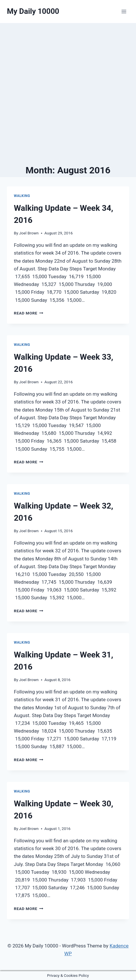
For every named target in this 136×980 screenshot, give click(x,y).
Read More (29, 313)
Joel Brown (29, 233)
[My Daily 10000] (33, 11)
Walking (22, 196)
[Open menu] (124, 11)
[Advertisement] (68, 94)
